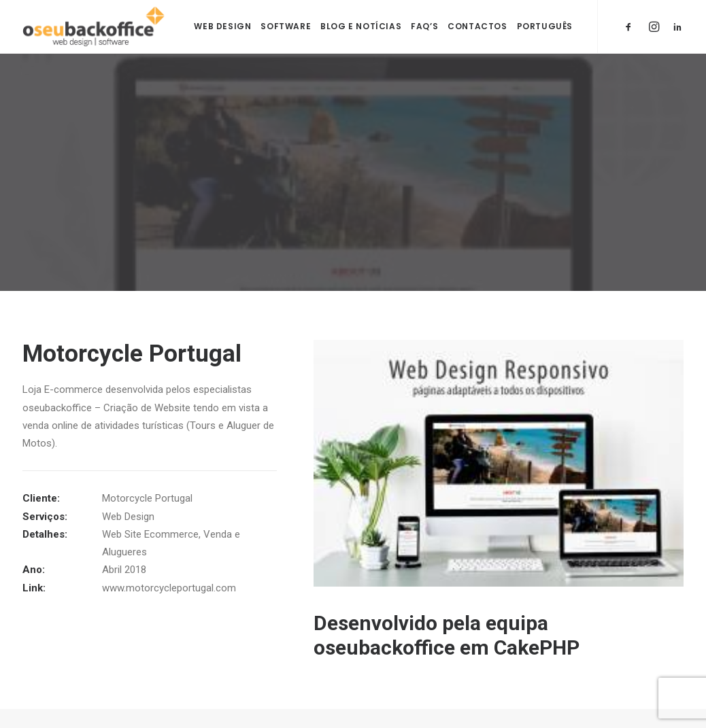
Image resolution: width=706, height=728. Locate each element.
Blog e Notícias (361, 26)
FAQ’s (424, 26)
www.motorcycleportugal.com (169, 587)
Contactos (477, 26)
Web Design (222, 26)
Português (545, 26)
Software (286, 26)
